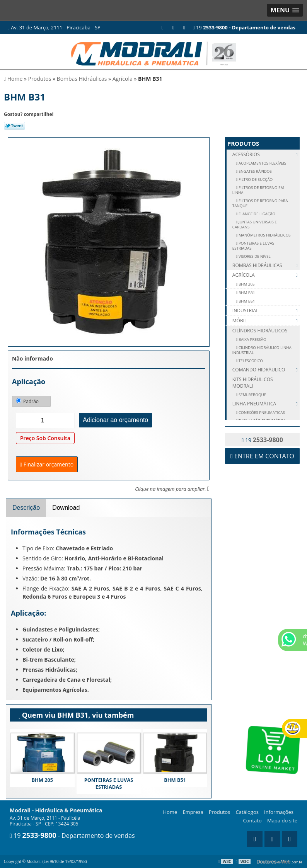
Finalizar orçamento (47, 464)
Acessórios (266, 154)
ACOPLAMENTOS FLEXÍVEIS (262, 163)
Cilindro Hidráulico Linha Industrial (262, 350)
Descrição (26, 508)
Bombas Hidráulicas (266, 265)
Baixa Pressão (252, 340)
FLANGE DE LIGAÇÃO (256, 214)
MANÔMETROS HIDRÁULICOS (264, 235)
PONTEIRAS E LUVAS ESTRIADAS (109, 783)
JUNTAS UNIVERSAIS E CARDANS (255, 225)
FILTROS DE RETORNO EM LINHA (258, 190)
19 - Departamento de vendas (72, 836)
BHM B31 (246, 293)
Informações (279, 812)
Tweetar (14, 126)
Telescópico (250, 361)
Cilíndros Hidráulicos (260, 331)
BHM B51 (175, 780)
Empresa (193, 812)
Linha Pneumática (266, 404)
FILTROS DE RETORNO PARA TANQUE (260, 203)
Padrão (27, 401)
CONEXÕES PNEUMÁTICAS (261, 413)
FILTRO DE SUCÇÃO (255, 180)
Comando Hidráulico (266, 370)
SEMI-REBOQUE (252, 395)
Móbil (266, 321)
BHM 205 (42, 780)
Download (66, 508)
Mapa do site (282, 820)
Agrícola (266, 275)
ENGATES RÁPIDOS (254, 171)
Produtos (243, 143)
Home (170, 812)
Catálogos (247, 812)
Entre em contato (262, 456)
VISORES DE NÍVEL (254, 256)
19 (244, 27)
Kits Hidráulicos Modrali (253, 383)
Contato (252, 820)
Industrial (266, 311)
